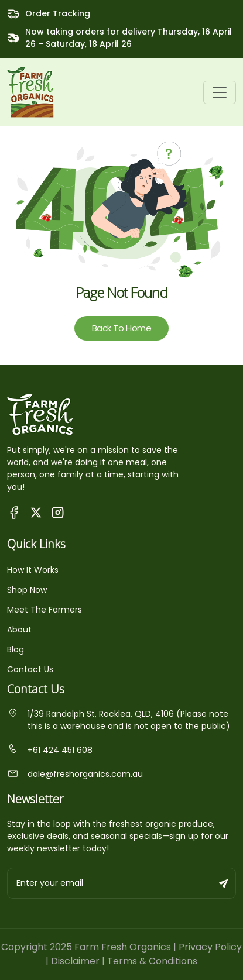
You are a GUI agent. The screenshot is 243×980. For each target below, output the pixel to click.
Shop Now (27, 590)
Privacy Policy (210, 947)
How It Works (33, 570)
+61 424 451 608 (50, 750)
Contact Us (30, 669)
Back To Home (122, 328)
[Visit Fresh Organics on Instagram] (58, 512)
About (19, 630)
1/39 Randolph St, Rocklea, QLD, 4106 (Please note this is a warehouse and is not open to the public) (119, 720)
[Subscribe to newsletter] (224, 883)
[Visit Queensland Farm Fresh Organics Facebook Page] (14, 512)
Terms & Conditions (152, 961)
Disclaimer (75, 961)
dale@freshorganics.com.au (75, 774)
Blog (16, 649)
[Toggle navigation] (220, 92)
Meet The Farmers (45, 610)
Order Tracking (58, 13)
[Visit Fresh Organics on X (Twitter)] (36, 512)
